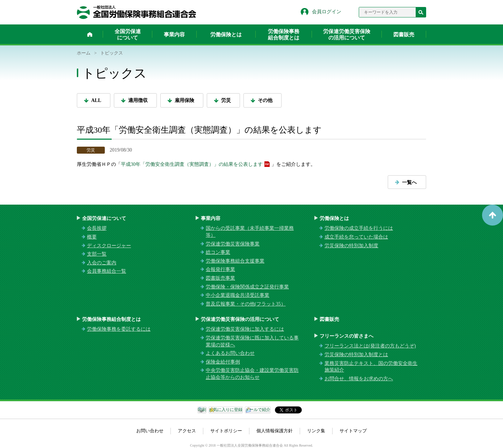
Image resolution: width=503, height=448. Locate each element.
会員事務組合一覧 (107, 271)
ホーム (90, 34)
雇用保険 (184, 100)
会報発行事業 (220, 269)
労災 (226, 100)
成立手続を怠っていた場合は (356, 237)
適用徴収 (138, 100)
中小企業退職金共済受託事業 (238, 295)
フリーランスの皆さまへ (347, 336)
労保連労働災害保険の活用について (347, 35)
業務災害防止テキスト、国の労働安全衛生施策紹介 (371, 367)
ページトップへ (493, 215)
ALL (96, 100)
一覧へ (409, 182)
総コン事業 (218, 252)
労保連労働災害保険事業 (233, 244)
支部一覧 (97, 254)
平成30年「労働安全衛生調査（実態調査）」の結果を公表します (192, 164)
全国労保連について (128, 35)
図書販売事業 (220, 278)
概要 (92, 237)
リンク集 (316, 431)
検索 (421, 12)
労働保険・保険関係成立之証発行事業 (247, 287)
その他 (265, 100)
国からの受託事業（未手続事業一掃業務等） (250, 232)
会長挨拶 (97, 228)
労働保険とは (226, 35)
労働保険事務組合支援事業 (235, 261)
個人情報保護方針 (275, 431)
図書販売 (404, 35)
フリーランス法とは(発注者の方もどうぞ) (370, 346)
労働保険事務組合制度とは (284, 35)
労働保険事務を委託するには (119, 329)
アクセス (187, 431)
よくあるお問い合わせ (230, 353)
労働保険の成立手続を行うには (359, 228)
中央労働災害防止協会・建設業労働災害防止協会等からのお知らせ (252, 374)
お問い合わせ (150, 431)
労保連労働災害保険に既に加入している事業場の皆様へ (252, 341)
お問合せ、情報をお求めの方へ (359, 379)
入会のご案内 (102, 263)
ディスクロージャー (109, 246)
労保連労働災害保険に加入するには (245, 329)
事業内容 (174, 35)
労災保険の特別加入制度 (351, 246)
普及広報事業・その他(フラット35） (246, 304)
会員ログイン (327, 12)
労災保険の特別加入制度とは (356, 355)
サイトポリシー (226, 431)
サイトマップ (353, 431)
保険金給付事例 (223, 362)
